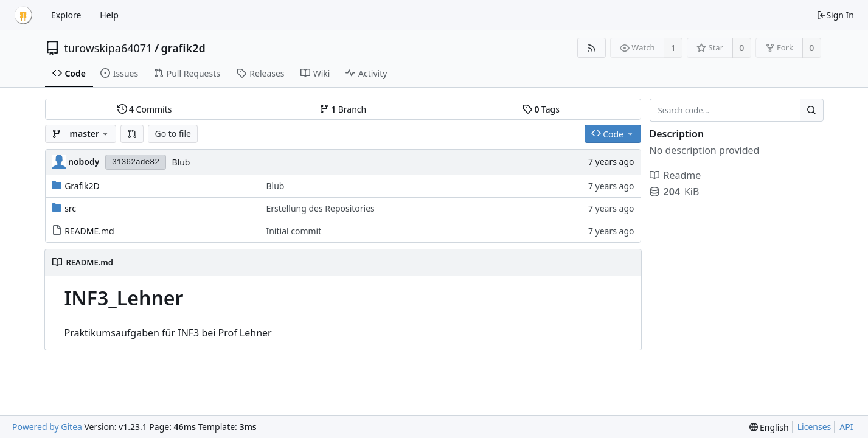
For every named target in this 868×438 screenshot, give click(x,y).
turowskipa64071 (109, 48)
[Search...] (811, 110)
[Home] (23, 15)
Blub (181, 162)
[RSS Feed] (592, 48)
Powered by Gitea (47, 427)
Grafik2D (82, 186)
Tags (541, 109)
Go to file (172, 134)
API (846, 427)
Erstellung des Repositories (320, 208)
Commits (145, 109)
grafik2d (183, 48)
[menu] (769, 427)
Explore (66, 15)
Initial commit (293, 231)
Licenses (814, 427)
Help (109, 15)
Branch (343, 109)
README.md (89, 231)
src (70, 208)
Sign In (835, 15)
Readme (675, 175)
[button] (132, 134)
